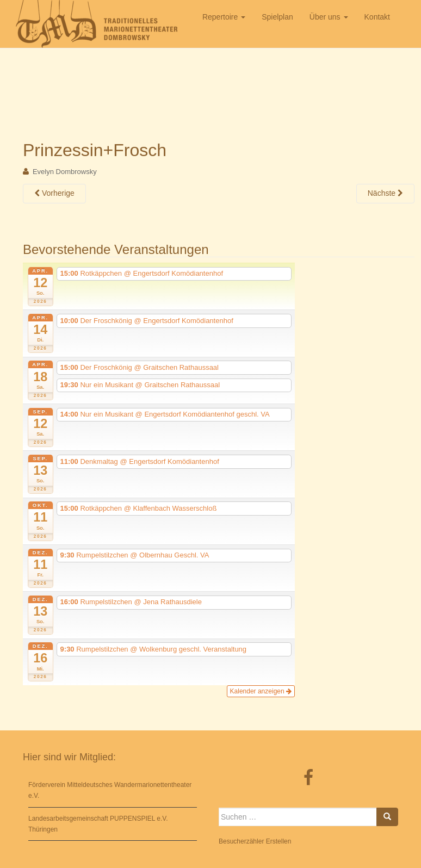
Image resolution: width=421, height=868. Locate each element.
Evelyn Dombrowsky (65, 172)
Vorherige (54, 193)
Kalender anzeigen (261, 691)
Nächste (385, 193)
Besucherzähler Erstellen (255, 841)
